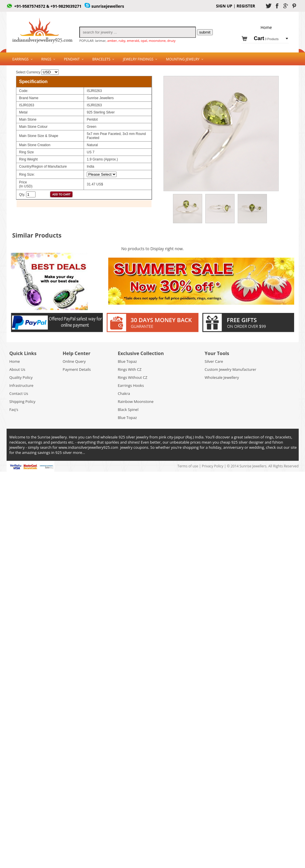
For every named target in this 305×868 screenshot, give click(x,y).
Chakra (124, 393)
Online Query (74, 361)
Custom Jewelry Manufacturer (231, 369)
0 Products (266, 39)
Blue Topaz (127, 361)
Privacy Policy (213, 466)
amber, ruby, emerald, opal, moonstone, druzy (141, 41)
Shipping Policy (22, 401)
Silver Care (214, 361)
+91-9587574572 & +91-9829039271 (48, 6)
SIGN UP (224, 6)
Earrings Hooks (131, 385)
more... (79, 452)
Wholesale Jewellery (222, 377)
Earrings (20, 59)
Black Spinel (128, 409)
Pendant (72, 59)
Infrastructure (21, 385)
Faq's (14, 409)
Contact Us (19, 393)
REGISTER (245, 6)
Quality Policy (21, 377)
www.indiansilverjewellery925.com (88, 447)
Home (15, 361)
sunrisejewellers (108, 6)
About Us (17, 369)
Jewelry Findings (138, 59)
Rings (46, 59)
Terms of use (188, 466)
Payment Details (77, 369)
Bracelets (101, 59)
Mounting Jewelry (183, 59)
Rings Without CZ (132, 377)
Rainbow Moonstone (136, 401)
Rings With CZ (130, 369)
